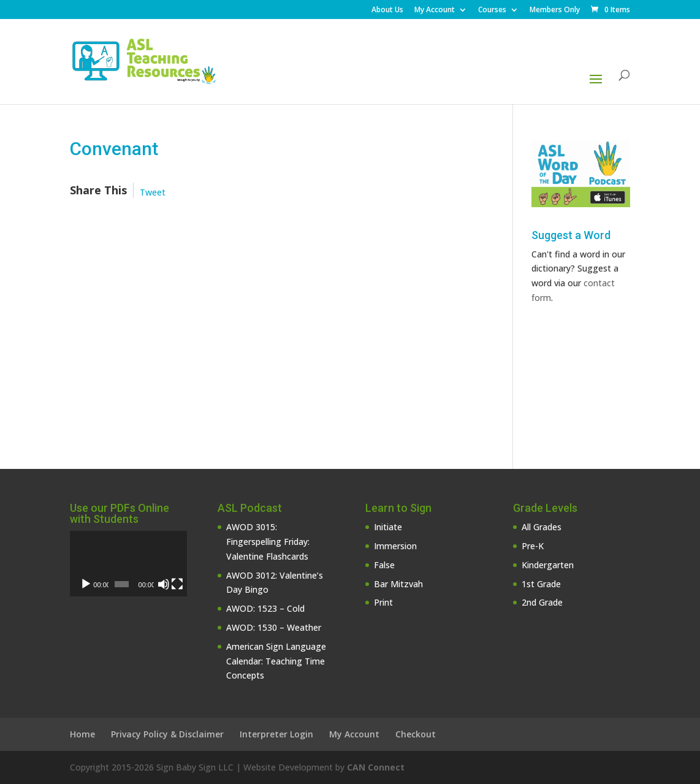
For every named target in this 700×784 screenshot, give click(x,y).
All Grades (542, 527)
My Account (435, 10)
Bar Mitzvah (398, 584)
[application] (128, 564)
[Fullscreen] (177, 584)
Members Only (555, 10)
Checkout (416, 734)
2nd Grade (542, 602)
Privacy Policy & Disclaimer (167, 734)
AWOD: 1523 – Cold (265, 608)
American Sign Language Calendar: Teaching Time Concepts (276, 661)
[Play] (86, 584)
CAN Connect (376, 767)
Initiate (388, 527)
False (384, 565)
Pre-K (533, 546)
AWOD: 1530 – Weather (274, 627)
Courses (492, 10)
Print (383, 602)
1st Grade (541, 584)
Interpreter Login (276, 734)
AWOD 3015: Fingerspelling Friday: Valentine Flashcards (268, 542)
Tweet (153, 192)
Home (82, 734)
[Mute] (164, 584)
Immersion (395, 546)
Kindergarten (548, 565)
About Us (387, 10)
